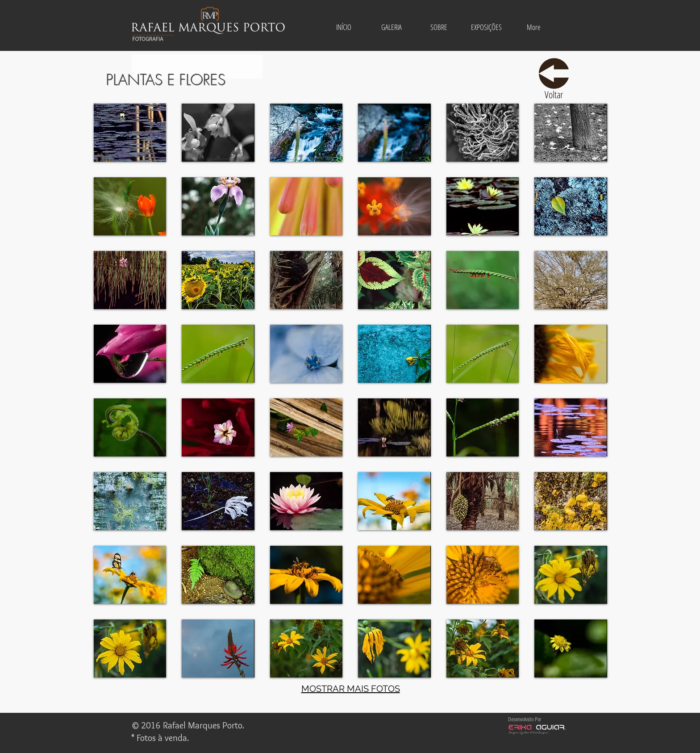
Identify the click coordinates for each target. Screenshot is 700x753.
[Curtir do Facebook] (347, 726)
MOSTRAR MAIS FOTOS (351, 689)
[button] (391, 27)
